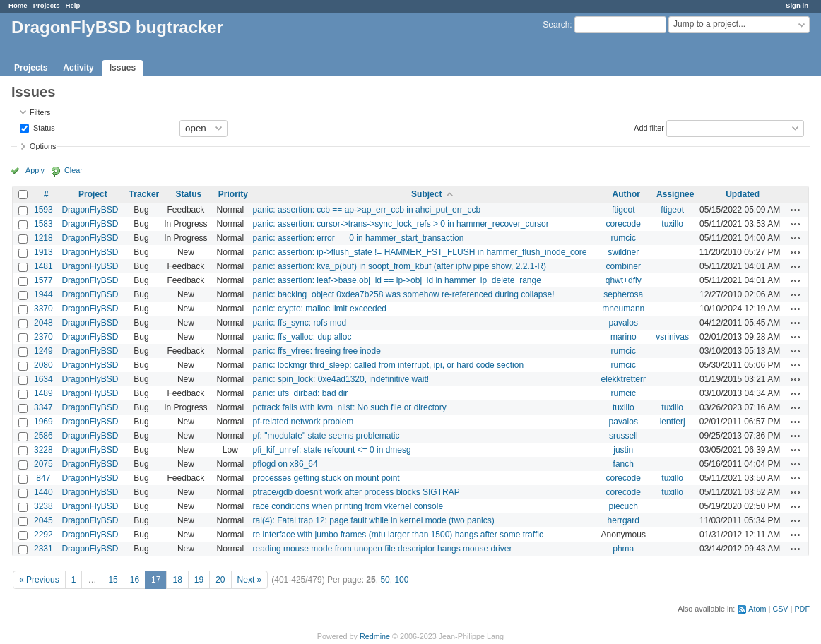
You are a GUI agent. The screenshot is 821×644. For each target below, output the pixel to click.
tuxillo (672, 224)
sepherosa (623, 294)
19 (199, 580)
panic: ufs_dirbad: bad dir (301, 393)
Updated (743, 194)
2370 (43, 337)
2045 (43, 520)
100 (401, 580)
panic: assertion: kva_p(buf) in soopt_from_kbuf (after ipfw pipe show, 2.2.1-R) (400, 266)
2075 (43, 464)
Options (43, 146)
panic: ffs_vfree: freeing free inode (317, 351)
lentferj (673, 422)
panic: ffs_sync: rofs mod (300, 323)
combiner (624, 266)
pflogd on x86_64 (285, 464)
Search (556, 25)
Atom (757, 609)
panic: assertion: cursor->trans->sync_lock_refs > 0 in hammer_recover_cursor (401, 224)
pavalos (624, 323)
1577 (43, 280)
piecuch (624, 506)
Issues (123, 68)
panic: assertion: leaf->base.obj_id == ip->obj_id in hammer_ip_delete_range (397, 280)
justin (623, 450)
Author (626, 194)
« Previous (39, 580)
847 (43, 478)
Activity (78, 68)
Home (18, 5)
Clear (73, 170)
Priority (233, 194)
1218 (43, 238)
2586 (43, 436)
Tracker (144, 194)
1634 (43, 379)
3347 (43, 407)
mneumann (623, 309)
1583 (43, 224)
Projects (47, 5)
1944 (43, 294)
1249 (43, 351)
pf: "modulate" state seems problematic (326, 436)
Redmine (375, 636)
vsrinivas (672, 337)
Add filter (649, 127)
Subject (426, 194)
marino (624, 337)
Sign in (797, 5)
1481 (43, 266)
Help (73, 5)
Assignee (675, 194)
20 (220, 580)
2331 (43, 549)
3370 (43, 309)
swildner (623, 252)
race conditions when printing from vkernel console (348, 506)
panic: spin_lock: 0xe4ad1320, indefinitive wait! (341, 379)
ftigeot (624, 210)
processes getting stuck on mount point (326, 478)
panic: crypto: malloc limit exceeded (320, 309)
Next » (250, 580)
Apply (35, 170)
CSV (780, 609)
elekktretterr (624, 379)
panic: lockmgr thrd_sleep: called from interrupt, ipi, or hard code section (389, 365)
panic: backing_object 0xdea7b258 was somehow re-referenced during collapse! (404, 294)
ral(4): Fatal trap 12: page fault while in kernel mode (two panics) (374, 520)
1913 (43, 252)
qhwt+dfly (624, 280)
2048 (43, 323)
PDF (802, 609)
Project (93, 194)
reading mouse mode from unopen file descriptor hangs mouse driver (383, 549)
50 (385, 580)
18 (177, 580)
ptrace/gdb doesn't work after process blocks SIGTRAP (356, 492)
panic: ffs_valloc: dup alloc (302, 337)
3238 (43, 506)
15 (113, 580)
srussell (624, 436)
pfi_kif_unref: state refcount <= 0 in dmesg (332, 450)
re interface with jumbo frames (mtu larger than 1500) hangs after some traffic (398, 535)
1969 (43, 422)
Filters (40, 112)
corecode (624, 224)
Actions (796, 210)
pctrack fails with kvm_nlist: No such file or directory (350, 407)
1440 (43, 492)
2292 (43, 535)
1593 (43, 210)
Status (43, 127)
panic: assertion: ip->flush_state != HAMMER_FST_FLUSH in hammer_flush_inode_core (420, 252)
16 (135, 580)
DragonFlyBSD (90, 210)
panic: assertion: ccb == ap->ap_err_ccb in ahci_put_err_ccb (367, 210)
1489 (43, 393)
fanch (624, 464)
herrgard (624, 520)
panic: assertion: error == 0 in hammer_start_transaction (359, 238)
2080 (43, 365)
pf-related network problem (303, 422)
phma (623, 549)
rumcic (624, 238)
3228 (43, 450)
